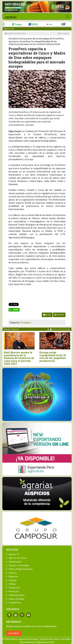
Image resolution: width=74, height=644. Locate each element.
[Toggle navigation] (67, 16)
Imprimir (59, 315)
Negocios (13, 576)
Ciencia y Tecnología (19, 565)
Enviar (47, 315)
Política (12, 584)
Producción (14, 588)
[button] (51, 329)
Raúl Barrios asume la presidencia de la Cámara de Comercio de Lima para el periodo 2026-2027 (19, 358)
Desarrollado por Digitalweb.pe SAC (37, 642)
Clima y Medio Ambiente (21, 569)
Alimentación (15, 562)
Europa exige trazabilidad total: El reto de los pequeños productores (53, 357)
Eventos (13, 573)
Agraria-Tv (14, 554)
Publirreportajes (17, 595)
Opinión (13, 580)
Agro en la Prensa (17, 558)
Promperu (26, 322)
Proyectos (14, 591)
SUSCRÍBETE (14, 633)
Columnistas (15, 602)
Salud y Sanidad (16, 599)
